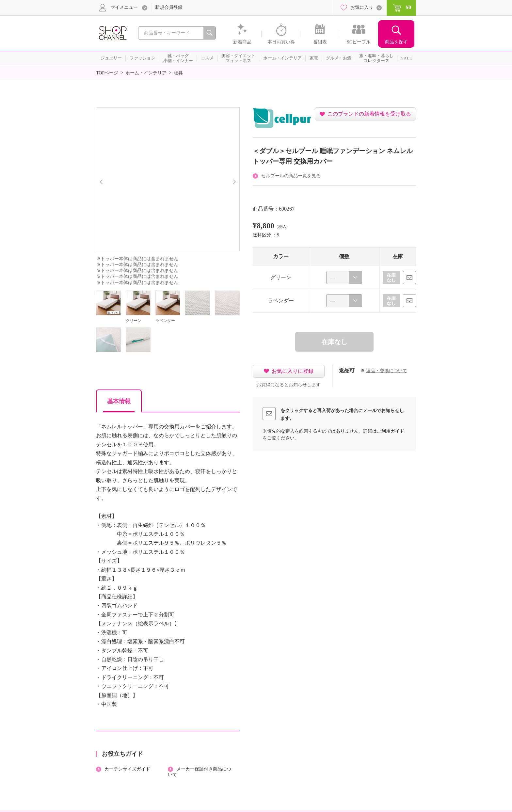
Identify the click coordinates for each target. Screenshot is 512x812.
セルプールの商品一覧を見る (291, 176)
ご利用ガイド (391, 431)
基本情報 (119, 401)
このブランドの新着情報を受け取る (369, 114)
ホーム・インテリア (146, 73)
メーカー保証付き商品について (200, 772)
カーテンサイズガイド (127, 769)
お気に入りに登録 (293, 371)
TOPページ (107, 73)
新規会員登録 (169, 7)
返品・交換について (387, 371)
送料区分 (262, 235)
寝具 (178, 73)
